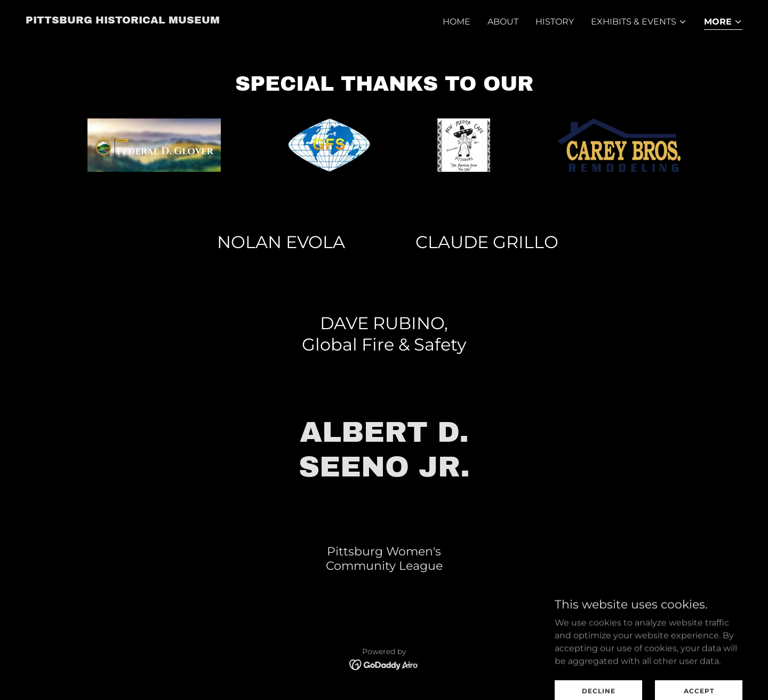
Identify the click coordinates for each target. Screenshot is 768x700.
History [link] (555, 22)
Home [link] (457, 22)
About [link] (503, 22)
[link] (123, 21)
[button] (639, 22)
